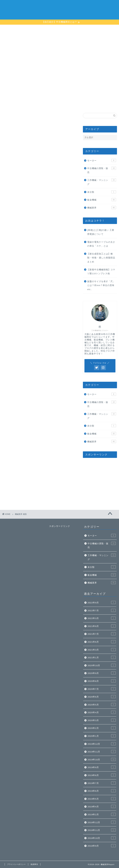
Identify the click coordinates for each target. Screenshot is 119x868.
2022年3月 (102, 618)
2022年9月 (102, 602)
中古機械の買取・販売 (102, 170)
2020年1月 (102, 736)
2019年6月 (102, 791)
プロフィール (57, 5)
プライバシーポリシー (16, 864)
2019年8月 (102, 775)
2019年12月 (102, 744)
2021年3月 (102, 650)
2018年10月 (102, 838)
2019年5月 (102, 799)
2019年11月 (102, 752)
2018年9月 (102, 846)
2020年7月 (102, 689)
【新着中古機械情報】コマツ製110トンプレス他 (101, 272)
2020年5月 (102, 705)
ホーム (43, 5)
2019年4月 (102, 806)
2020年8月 (102, 681)
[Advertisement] (100, 87)
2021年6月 (102, 642)
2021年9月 (102, 626)
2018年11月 (102, 830)
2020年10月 (102, 665)
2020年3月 (102, 720)
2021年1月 (102, 657)
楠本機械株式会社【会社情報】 (83, 5)
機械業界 (102, 208)
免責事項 (34, 864)
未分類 (102, 192)
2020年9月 (102, 673)
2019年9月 (102, 767)
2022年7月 (102, 610)
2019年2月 (102, 814)
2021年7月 (102, 634)
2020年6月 (102, 697)
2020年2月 (102, 728)
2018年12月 (102, 822)
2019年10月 (102, 759)
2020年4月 (102, 712)
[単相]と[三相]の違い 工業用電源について (101, 232)
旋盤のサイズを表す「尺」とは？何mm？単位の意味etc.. (101, 285)
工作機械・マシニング (102, 182)
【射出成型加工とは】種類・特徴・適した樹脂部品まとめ (101, 258)
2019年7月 (102, 783)
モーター (102, 160)
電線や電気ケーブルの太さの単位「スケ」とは (101, 244)
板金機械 (102, 200)
